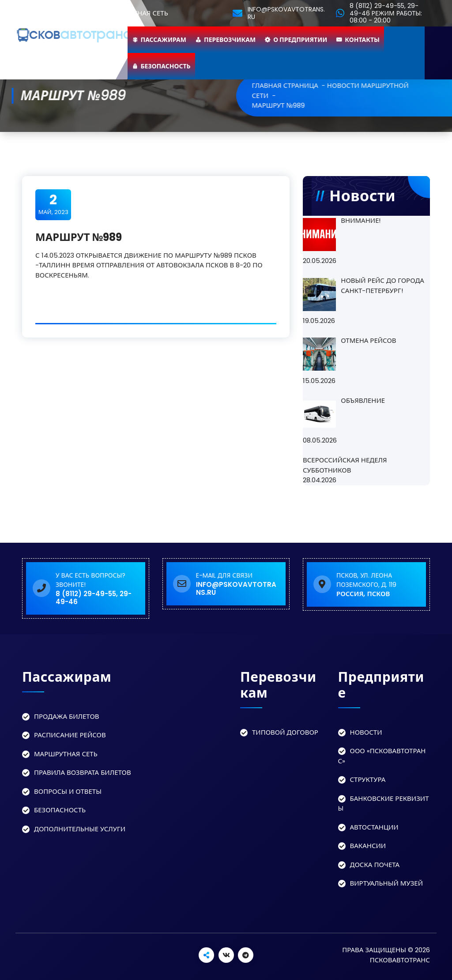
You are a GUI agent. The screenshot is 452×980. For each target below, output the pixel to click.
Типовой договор (285, 732)
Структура (368, 779)
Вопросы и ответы (68, 791)
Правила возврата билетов (83, 772)
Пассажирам (164, 40)
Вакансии (368, 846)
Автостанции (374, 827)
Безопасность (166, 66)
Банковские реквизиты (384, 804)
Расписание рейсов (70, 735)
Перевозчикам (230, 40)
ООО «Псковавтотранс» (382, 756)
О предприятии (300, 40)
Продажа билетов (67, 716)
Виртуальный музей (387, 883)
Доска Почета (375, 865)
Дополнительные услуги (80, 829)
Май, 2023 (53, 204)
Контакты (362, 40)
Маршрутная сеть (66, 754)
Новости (366, 732)
